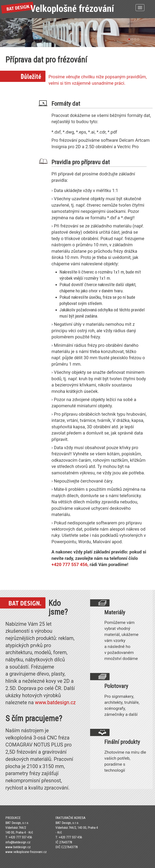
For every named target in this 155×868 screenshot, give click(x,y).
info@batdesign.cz (18, 842)
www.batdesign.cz (55, 703)
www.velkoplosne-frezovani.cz (26, 852)
